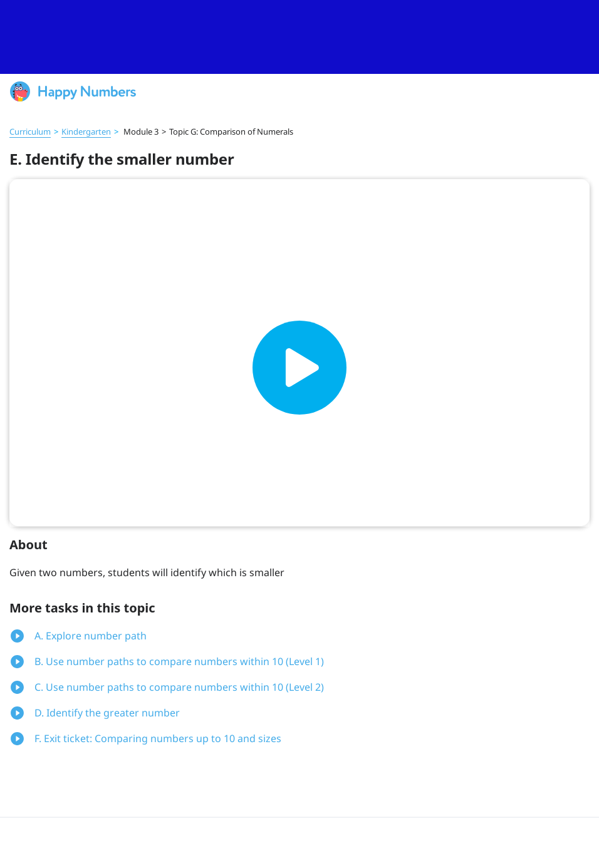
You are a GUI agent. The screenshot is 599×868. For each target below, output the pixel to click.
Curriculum (30, 132)
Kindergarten (86, 132)
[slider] (299, 37)
